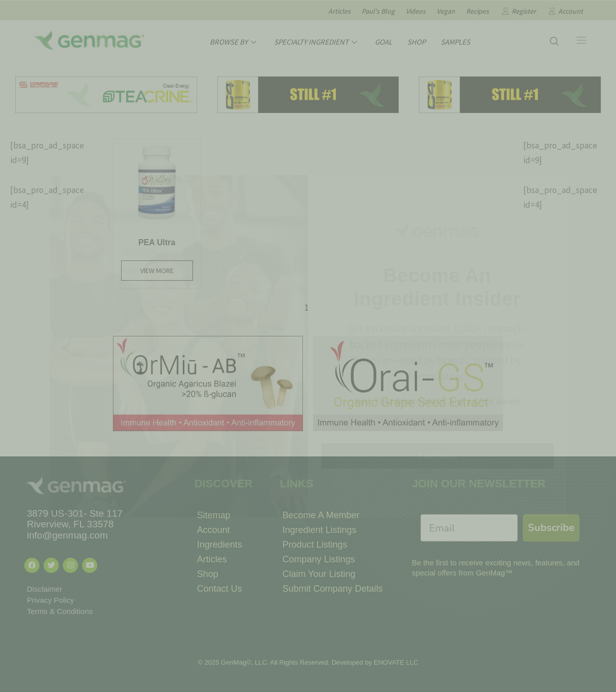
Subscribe (551, 528)
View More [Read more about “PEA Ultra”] (157, 271)
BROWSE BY (234, 42)
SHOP (416, 42)
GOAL (383, 42)
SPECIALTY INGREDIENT (317, 42)
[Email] (469, 528)
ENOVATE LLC (396, 662)
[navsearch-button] (554, 42)
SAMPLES (455, 42)
